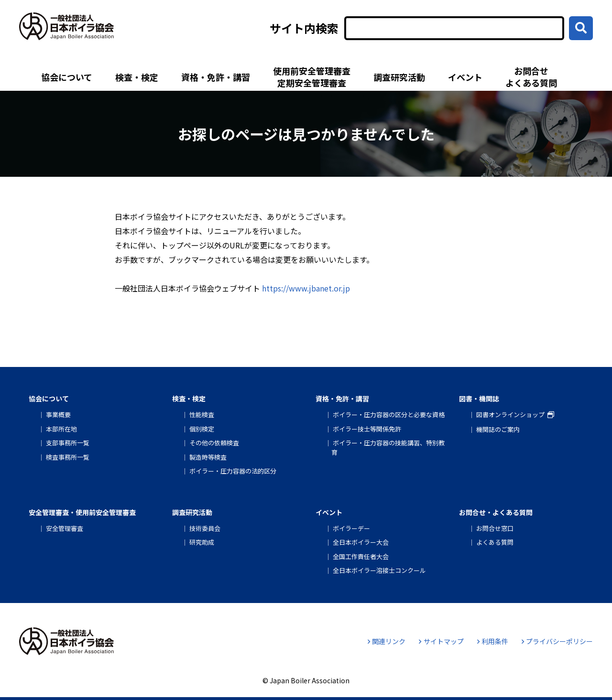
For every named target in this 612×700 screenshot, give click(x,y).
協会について (67, 77)
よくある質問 (495, 542)
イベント (465, 77)
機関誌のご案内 (498, 429)
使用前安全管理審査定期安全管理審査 (312, 77)
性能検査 (202, 415)
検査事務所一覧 (68, 457)
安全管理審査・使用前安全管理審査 (82, 512)
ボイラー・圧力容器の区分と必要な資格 (389, 415)
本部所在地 (61, 429)
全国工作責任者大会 (361, 556)
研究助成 (202, 542)
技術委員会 (205, 528)
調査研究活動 (399, 77)
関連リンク (387, 641)
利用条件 (493, 641)
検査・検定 (137, 77)
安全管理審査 (65, 528)
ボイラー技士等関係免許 (367, 429)
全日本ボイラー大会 (361, 542)
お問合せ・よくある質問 (496, 512)
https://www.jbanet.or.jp (306, 288)
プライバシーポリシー (557, 641)
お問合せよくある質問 (531, 77)
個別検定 (202, 429)
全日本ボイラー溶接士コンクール (379, 570)
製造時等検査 (208, 457)
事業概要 (58, 415)
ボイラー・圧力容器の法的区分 (233, 471)
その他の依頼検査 (214, 443)
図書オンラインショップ (510, 415)
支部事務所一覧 (68, 443)
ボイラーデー (351, 528)
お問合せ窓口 (495, 528)
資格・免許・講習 (216, 77)
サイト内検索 (304, 28)
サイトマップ (441, 641)
